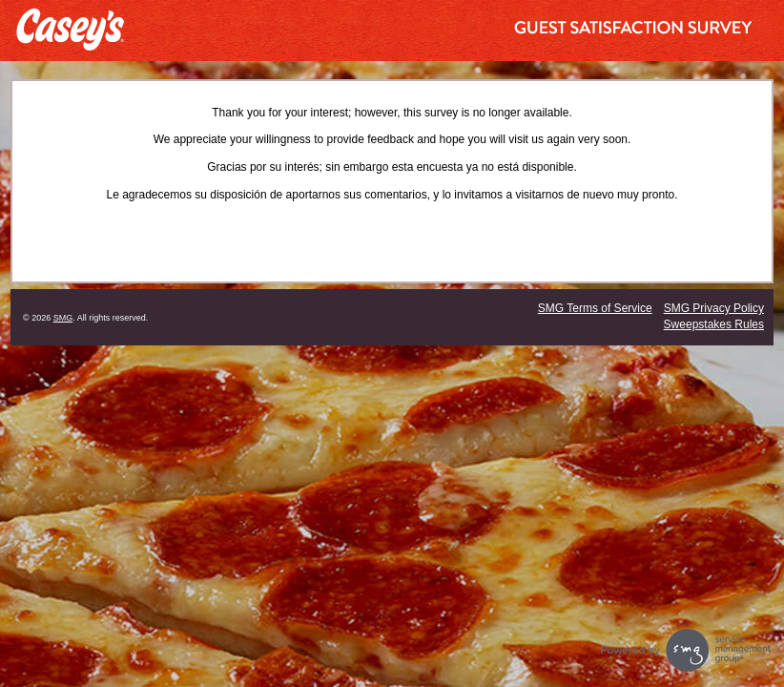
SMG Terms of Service (595, 308)
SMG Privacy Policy (714, 308)
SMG (63, 318)
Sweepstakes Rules (714, 324)
